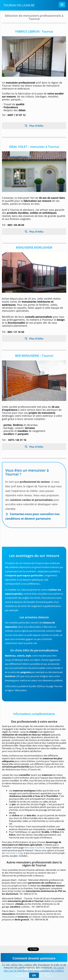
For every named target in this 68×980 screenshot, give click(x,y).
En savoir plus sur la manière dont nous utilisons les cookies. (34, 969)
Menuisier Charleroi (35, 848)
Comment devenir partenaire (34, 958)
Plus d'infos (36, 126)
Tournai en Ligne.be (19, 5)
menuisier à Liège (14, 853)
